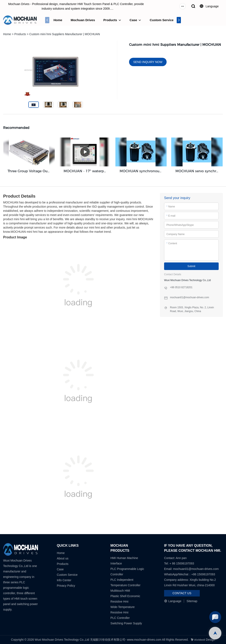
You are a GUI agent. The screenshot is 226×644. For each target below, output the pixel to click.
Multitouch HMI (120, 591)
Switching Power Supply (126, 623)
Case (133, 20)
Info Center (64, 580)
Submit (191, 266)
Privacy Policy (66, 586)
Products (110, 20)
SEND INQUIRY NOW (148, 62)
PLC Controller (120, 618)
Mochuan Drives (83, 20)
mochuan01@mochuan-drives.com (196, 569)
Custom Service (161, 20)
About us (63, 558)
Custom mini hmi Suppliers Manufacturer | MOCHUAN (65, 34)
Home (58, 20)
